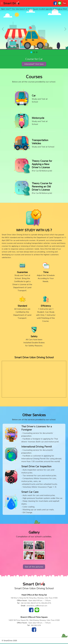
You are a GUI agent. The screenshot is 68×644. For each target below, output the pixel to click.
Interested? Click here (34, 64)
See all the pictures (34, 567)
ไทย (64, 3)
